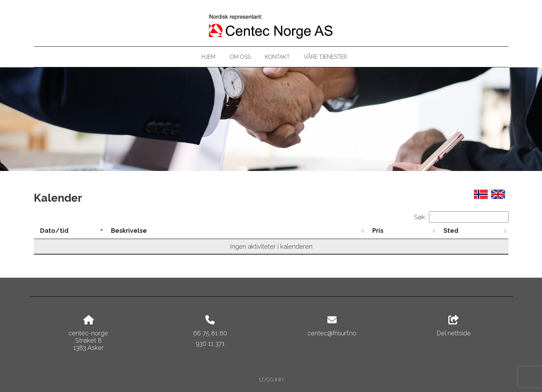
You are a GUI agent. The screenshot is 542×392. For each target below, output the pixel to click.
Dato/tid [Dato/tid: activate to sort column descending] (54, 231)
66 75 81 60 (210, 333)
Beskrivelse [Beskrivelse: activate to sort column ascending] (129, 231)
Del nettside (454, 326)
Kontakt (277, 57)
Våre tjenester (325, 57)
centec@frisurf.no (332, 333)
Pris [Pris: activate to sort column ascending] (378, 231)
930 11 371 (210, 343)
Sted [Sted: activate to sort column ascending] (451, 231)
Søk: (461, 217)
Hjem (208, 57)
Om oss (240, 57)
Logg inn (271, 379)
